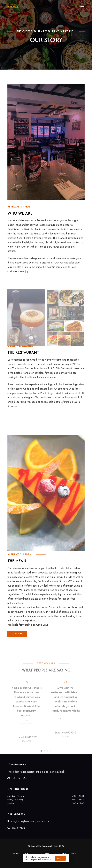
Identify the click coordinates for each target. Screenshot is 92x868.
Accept (60, 858)
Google (25, 778)
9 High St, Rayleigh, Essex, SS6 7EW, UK (28, 821)
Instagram (19, 778)
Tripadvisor (9, 778)
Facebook (14, 778)
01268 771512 (16, 828)
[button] (17, 634)
